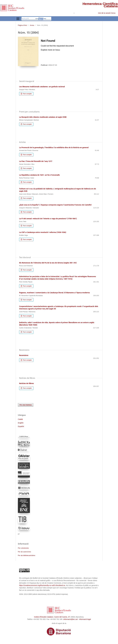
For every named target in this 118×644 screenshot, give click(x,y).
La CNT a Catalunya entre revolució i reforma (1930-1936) (43, 232)
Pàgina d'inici (22, 25)
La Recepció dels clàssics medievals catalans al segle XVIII (43, 117)
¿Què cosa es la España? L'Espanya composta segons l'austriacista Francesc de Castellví (55, 205)
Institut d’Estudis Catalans (44, 617)
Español (21, 426)
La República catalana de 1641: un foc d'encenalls (39, 175)
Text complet (27, 94)
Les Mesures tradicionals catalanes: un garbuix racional (42, 87)
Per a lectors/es (23, 548)
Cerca (113, 13)
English (21, 423)
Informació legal (85, 619)
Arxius (32, 25)
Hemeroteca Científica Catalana (100, 5)
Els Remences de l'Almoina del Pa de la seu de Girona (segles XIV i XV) (48, 263)
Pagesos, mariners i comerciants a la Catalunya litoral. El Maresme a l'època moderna (54, 293)
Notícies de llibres (26, 383)
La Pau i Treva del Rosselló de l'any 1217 (36, 161)
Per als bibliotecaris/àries (27, 555)
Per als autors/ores (24, 552)
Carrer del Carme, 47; (62, 617)
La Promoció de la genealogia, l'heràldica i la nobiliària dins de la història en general (54, 147)
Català (20, 419)
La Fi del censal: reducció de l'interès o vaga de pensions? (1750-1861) (48, 219)
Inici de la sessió (104, 13)
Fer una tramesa (26, 405)
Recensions (24, 355)
